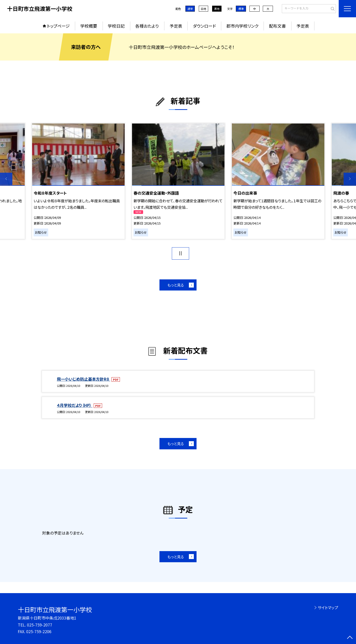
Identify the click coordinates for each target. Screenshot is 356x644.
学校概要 (89, 26)
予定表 (176, 26)
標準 (241, 9)
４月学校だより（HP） (75, 405)
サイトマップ (328, 607)
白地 (203, 9)
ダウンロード (204, 26)
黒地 (217, 9)
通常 (190, 9)
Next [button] (350, 179)
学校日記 (116, 26)
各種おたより (147, 26)
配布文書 (277, 26)
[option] (78, 181)
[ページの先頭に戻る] (350, 638)
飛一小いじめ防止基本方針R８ (84, 379)
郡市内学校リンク (242, 26)
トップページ (58, 26)
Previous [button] (6, 179)
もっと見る (176, 285)
